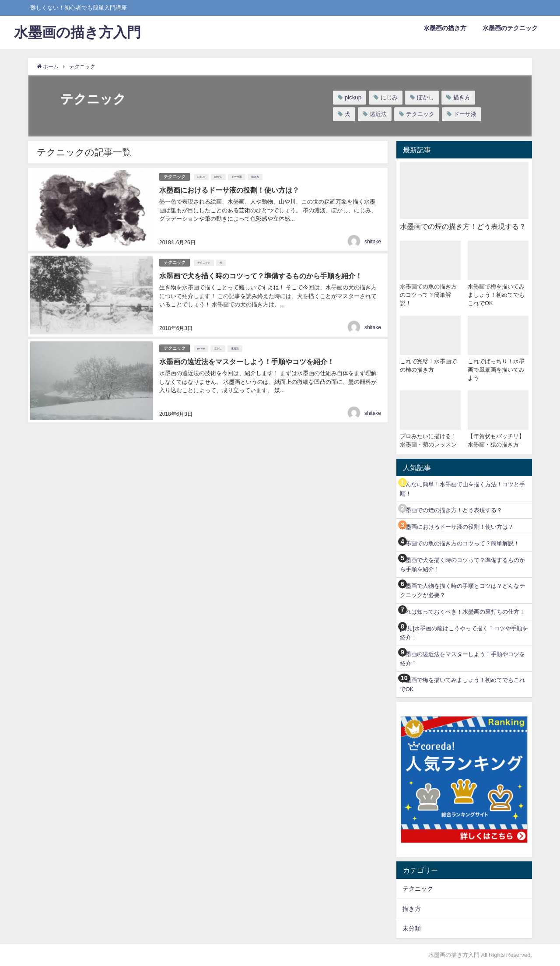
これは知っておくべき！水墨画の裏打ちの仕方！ (462, 612)
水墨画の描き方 (445, 28)
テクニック (420, 114)
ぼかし (425, 97)
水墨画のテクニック (510, 28)
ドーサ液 (465, 114)
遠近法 (378, 114)
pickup (353, 97)
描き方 (462, 97)
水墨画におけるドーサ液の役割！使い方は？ (457, 527)
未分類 (412, 928)
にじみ (389, 97)
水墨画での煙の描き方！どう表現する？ (451, 510)
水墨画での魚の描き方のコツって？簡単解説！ (460, 543)
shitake (373, 242)
